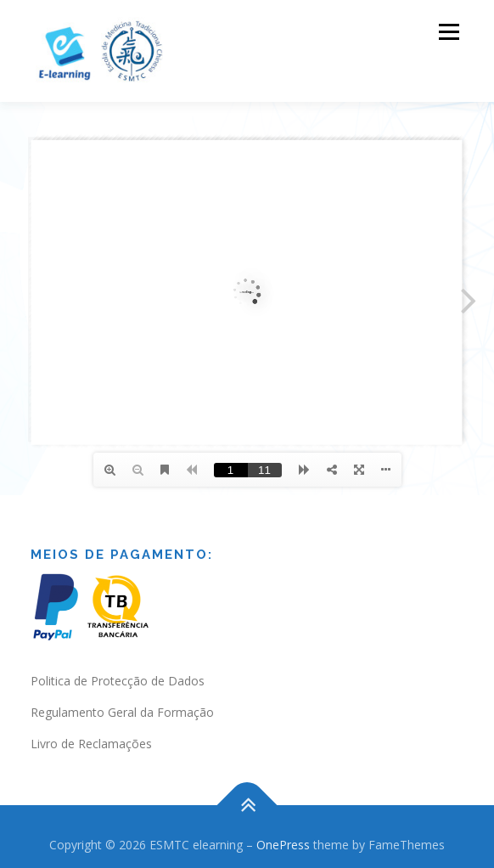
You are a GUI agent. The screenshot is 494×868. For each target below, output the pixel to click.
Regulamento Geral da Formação (122, 712)
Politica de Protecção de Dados (118, 681)
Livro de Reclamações (91, 744)
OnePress (283, 845)
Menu (448, 32)
